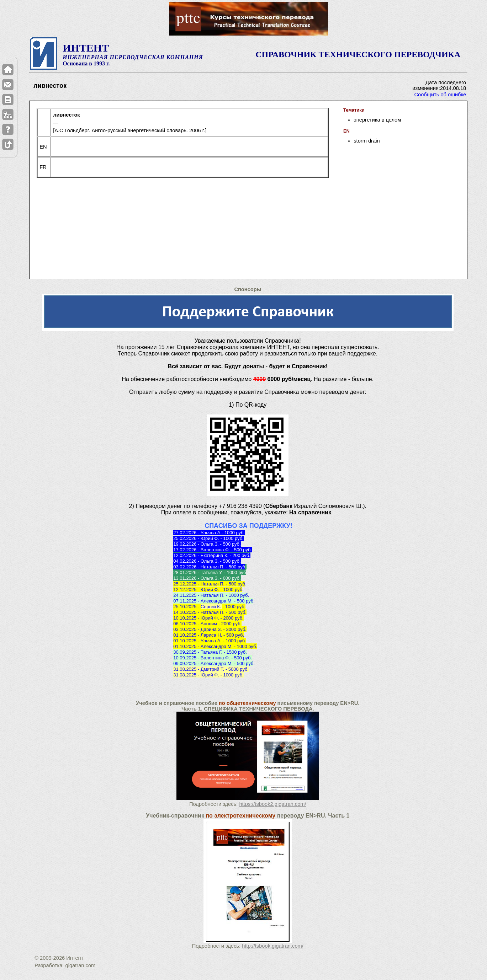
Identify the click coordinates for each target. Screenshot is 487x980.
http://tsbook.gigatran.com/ (273, 946)
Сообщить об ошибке (440, 95)
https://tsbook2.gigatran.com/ (272, 804)
